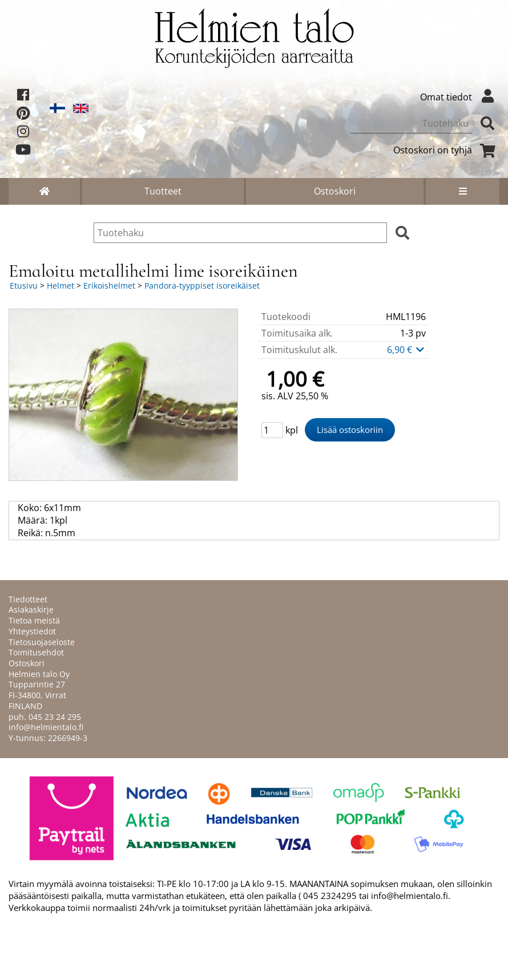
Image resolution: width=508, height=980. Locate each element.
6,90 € (406, 350)
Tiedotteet (28, 599)
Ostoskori (335, 191)
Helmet (61, 286)
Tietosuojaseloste (42, 642)
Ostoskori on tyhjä (446, 150)
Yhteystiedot (32, 631)
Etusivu (24, 286)
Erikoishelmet (109, 286)
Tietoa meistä (34, 620)
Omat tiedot (460, 97)
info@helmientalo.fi (46, 727)
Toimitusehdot (36, 652)
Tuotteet (163, 191)
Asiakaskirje (31, 610)
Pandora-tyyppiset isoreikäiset (202, 286)
